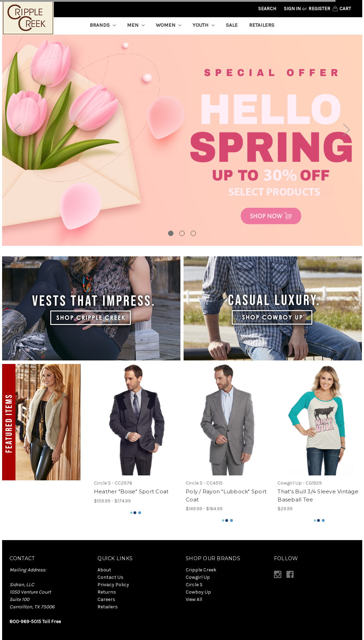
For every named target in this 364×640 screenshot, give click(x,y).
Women (169, 25)
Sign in (292, 9)
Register (319, 9)
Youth (203, 25)
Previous (18, 130)
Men (136, 25)
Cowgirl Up (198, 577)
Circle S (194, 585)
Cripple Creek (201, 570)
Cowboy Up (198, 592)
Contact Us (110, 577)
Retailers (262, 25)
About (104, 570)
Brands (103, 25)
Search (267, 9)
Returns (107, 592)
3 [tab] (193, 233)
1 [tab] (171, 233)
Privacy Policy (113, 585)
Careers (106, 599)
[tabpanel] (182, 140)
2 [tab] (182, 233)
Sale (232, 25)
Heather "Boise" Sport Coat (131, 491)
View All (194, 599)
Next (346, 130)
